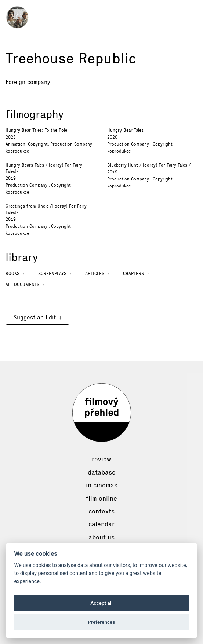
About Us (101, 537)
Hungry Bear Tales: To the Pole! (37, 130)
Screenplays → (55, 274)
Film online (101, 498)
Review (101, 459)
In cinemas (102, 485)
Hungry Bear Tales (125, 130)
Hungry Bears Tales (25, 165)
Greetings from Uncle (27, 206)
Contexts (101, 511)
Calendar (101, 524)
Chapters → (136, 274)
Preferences (102, 622)
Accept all (101, 603)
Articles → (98, 274)
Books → (15, 274)
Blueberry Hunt (123, 165)
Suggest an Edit (35, 317)
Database (102, 472)
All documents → (25, 285)
